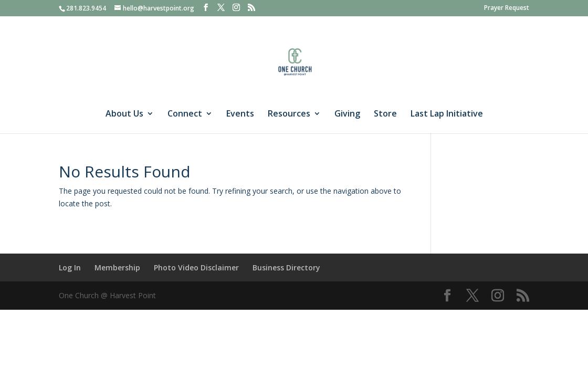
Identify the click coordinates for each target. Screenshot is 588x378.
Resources (289, 114)
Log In (70, 267)
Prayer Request (507, 8)
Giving (347, 114)
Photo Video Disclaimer (196, 267)
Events (240, 114)
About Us (124, 114)
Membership (117, 267)
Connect (185, 114)
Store (385, 114)
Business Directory (286, 267)
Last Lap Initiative (447, 114)
